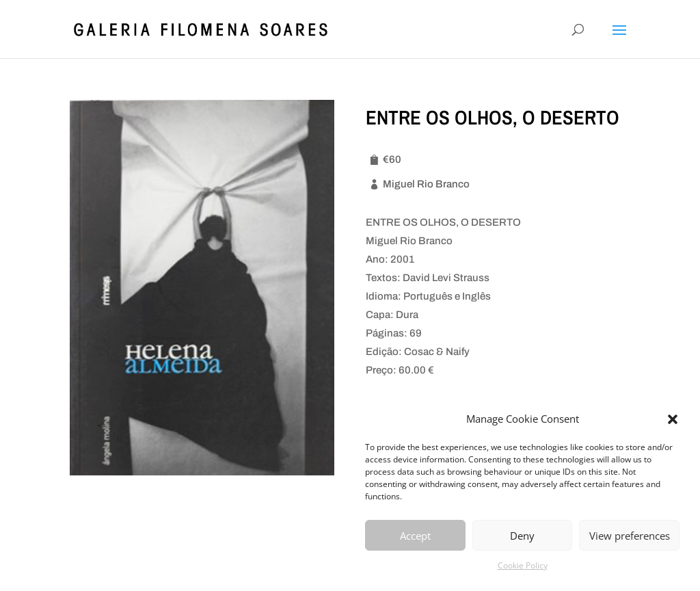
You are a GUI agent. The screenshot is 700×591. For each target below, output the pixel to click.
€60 (392, 159)
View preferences (630, 536)
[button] (673, 419)
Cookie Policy (523, 565)
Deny (522, 536)
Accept (415, 536)
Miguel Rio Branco (426, 184)
